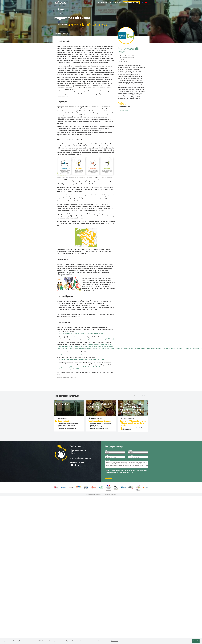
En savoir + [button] (114, 641)
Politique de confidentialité (94, 495)
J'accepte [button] (196, 641)
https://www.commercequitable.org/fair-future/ (73, 354)
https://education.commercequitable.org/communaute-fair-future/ (80, 359)
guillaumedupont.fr (110, 495)
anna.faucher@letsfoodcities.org (80, 457)
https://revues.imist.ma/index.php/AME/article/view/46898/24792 (80, 334)
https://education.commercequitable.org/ (99, 339)
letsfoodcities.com (77, 463)
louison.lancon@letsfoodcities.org (80, 459)
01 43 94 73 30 (124, 111)
